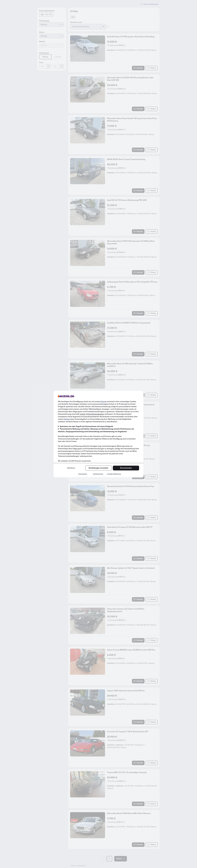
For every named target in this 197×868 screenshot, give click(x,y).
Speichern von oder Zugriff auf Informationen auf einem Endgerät (86, 426)
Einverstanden (126, 468)
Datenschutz (98, 474)
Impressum (83, 474)
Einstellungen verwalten (98, 468)
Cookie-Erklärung (114, 474)
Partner (104, 402)
